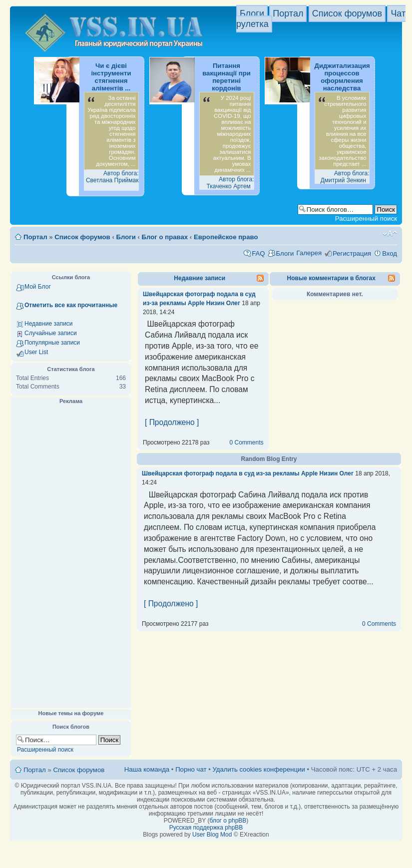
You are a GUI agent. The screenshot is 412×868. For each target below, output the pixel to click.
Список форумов (347, 13)
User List (36, 352)
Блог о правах (165, 237)
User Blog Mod (212, 835)
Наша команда (147, 769)
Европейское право (226, 237)
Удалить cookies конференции (258, 769)
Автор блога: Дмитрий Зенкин (345, 177)
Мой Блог (38, 287)
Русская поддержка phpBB (206, 828)
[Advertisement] (71, 556)
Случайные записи (51, 333)
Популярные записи (52, 343)
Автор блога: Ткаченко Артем (230, 183)
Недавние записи (49, 324)
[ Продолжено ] (172, 422)
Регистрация (352, 253)
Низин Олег (223, 303)
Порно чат (191, 769)
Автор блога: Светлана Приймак (112, 177)
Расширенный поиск (366, 218)
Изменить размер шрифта (390, 234)
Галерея (309, 253)
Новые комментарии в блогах (331, 278)
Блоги (252, 13)
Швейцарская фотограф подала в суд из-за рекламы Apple (230, 473)
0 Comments (246, 442)
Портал (288, 13)
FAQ (258, 253)
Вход (390, 253)
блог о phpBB (228, 821)
